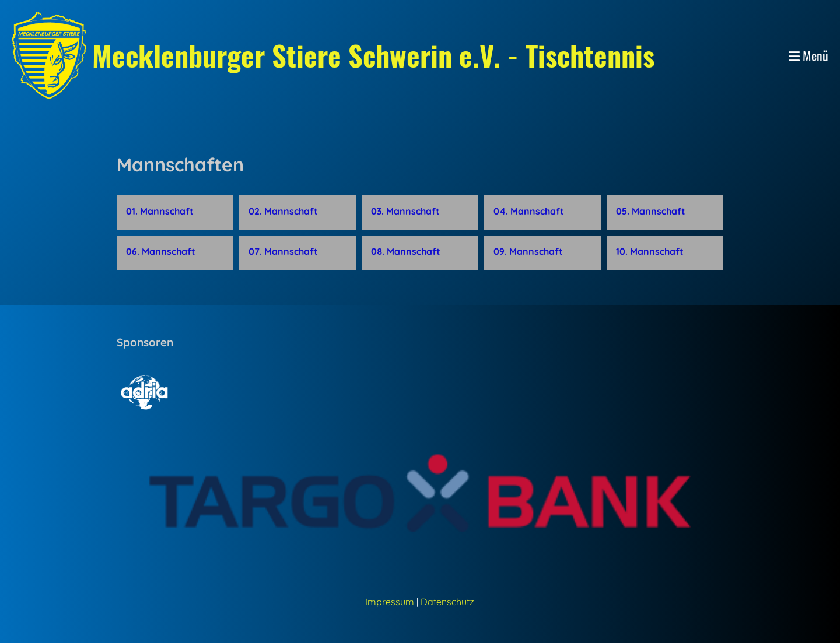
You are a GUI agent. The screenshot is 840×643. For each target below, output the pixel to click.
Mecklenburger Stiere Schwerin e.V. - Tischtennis (373, 55)
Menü (808, 56)
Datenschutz (447, 602)
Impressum (390, 602)
